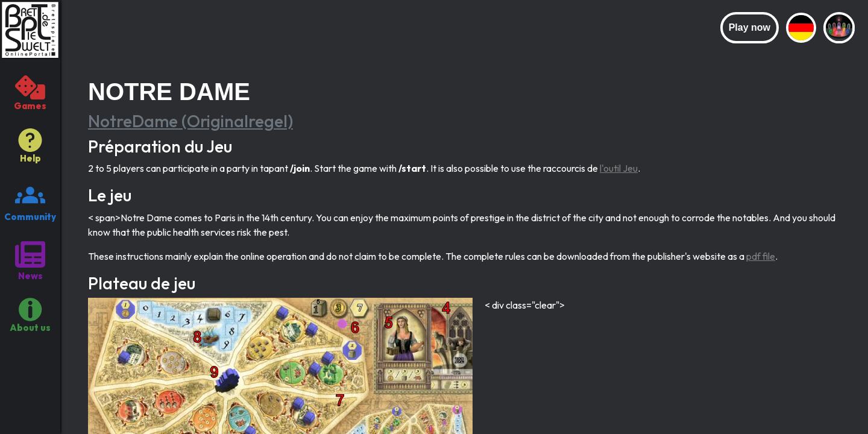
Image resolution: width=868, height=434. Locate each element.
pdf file (761, 256)
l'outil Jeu (619, 168)
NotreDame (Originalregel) (190, 121)
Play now (750, 27)
